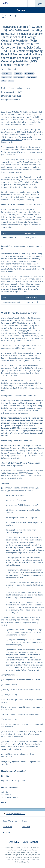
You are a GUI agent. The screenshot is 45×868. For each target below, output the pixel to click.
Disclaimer (4, 802)
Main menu (22, 10)
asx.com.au (7, 832)
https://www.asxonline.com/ (12, 140)
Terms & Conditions (10, 821)
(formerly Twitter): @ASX (14, 814)
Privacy (25, 821)
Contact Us (26, 827)
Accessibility (7, 827)
